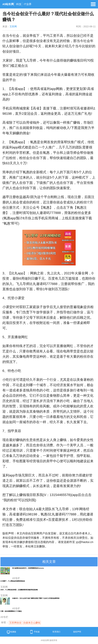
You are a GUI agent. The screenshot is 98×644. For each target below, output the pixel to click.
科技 (19, 4)
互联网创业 (15, 623)
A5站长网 (8, 4)
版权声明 (77, 632)
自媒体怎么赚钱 (32, 623)
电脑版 (11, 632)
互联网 (13, 26)
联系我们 (56, 632)
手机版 (34, 632)
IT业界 (28, 4)
